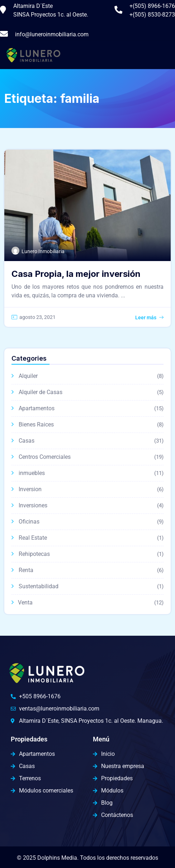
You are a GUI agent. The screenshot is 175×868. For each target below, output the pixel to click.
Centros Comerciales (45, 457)
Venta (25, 602)
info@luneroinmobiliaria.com (52, 34)
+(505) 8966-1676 (152, 6)
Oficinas (29, 522)
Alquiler (28, 376)
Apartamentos (37, 408)
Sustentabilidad (39, 586)
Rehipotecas (34, 554)
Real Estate (33, 538)
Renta (26, 570)
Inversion (30, 489)
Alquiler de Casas (41, 392)
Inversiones (33, 505)
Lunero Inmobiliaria (43, 251)
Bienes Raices (36, 424)
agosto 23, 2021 (37, 317)
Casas (27, 441)
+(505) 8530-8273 (152, 15)
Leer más (146, 317)
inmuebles (32, 473)
